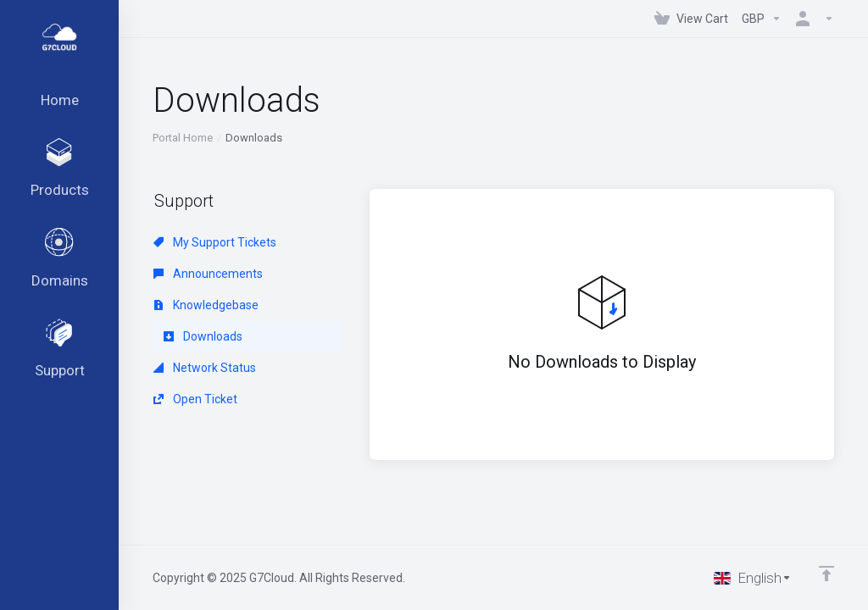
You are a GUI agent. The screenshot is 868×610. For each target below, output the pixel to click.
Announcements (208, 274)
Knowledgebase (206, 305)
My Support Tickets (215, 242)
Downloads (203, 336)
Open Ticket (195, 399)
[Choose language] (753, 578)
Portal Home (183, 138)
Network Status (205, 368)
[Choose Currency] (762, 19)
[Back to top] (826, 574)
